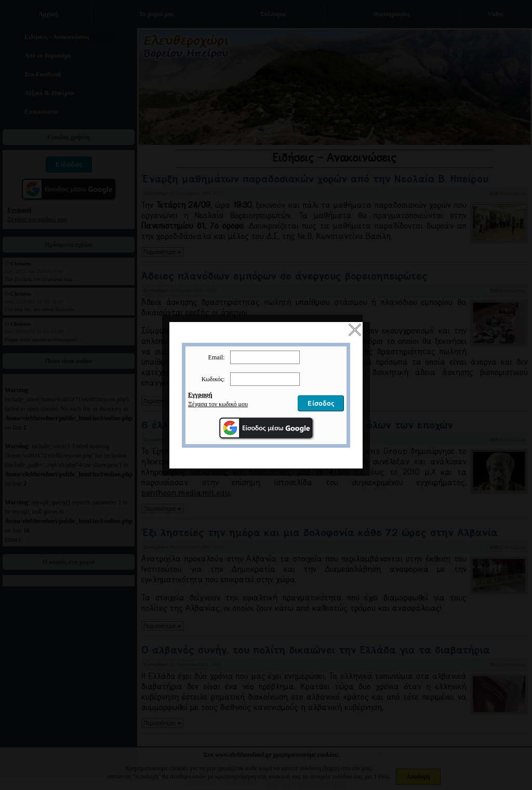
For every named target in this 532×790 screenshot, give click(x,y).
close (355, 323)
